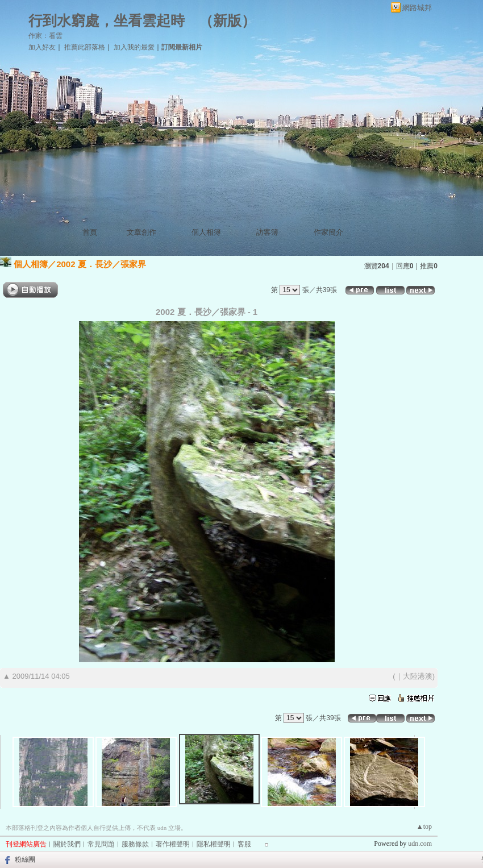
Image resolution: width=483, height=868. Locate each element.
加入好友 (42, 47)
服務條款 (135, 844)
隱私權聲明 (214, 844)
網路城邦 (417, 8)
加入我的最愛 (134, 47)
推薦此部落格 (85, 47)
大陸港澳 (418, 676)
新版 (227, 21)
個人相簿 (206, 232)
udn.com (420, 844)
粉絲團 (25, 859)
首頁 (90, 232)
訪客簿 (267, 232)
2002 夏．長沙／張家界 (101, 264)
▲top (424, 827)
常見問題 (101, 844)
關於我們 (67, 844)
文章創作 (141, 232)
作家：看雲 (45, 36)
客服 (244, 844)
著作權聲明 (173, 844)
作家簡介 (328, 232)
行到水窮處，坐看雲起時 (107, 21)
